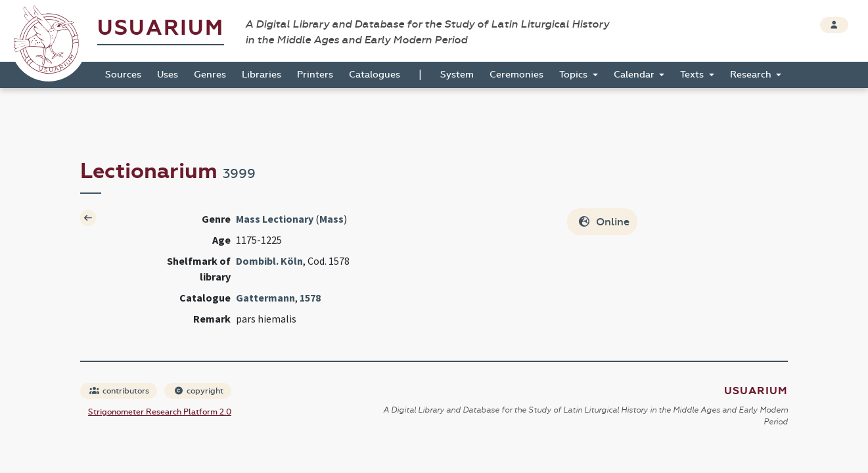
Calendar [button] (635, 75)
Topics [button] (575, 75)
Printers (315, 75)
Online (604, 222)
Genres (210, 75)
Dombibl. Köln (269, 261)
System (457, 75)
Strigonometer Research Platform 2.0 (160, 412)
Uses (168, 75)
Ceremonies (516, 75)
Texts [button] (693, 75)
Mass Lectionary (275, 219)
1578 (310, 298)
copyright (198, 391)
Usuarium (161, 28)
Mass (331, 219)
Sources (123, 75)
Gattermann (265, 298)
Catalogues (375, 75)
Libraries (262, 75)
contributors (119, 391)
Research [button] (752, 75)
